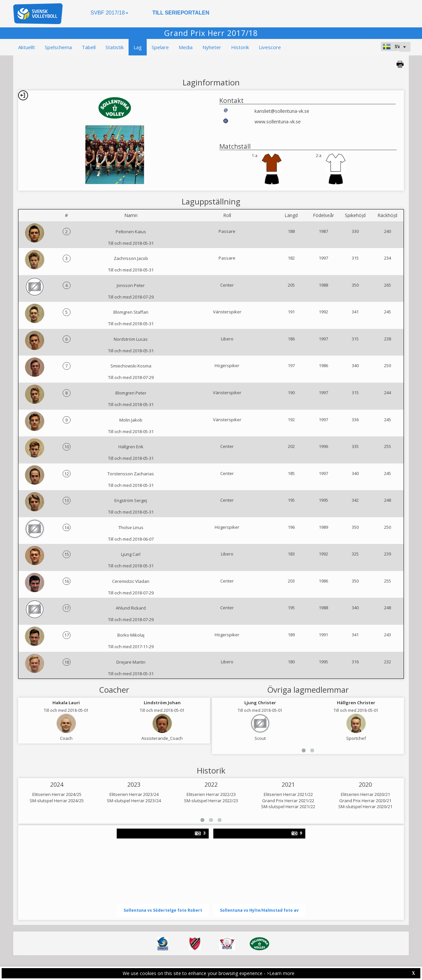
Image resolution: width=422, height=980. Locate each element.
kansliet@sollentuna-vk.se (282, 111)
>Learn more (281, 973)
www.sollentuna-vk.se (278, 122)
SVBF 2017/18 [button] (109, 13)
